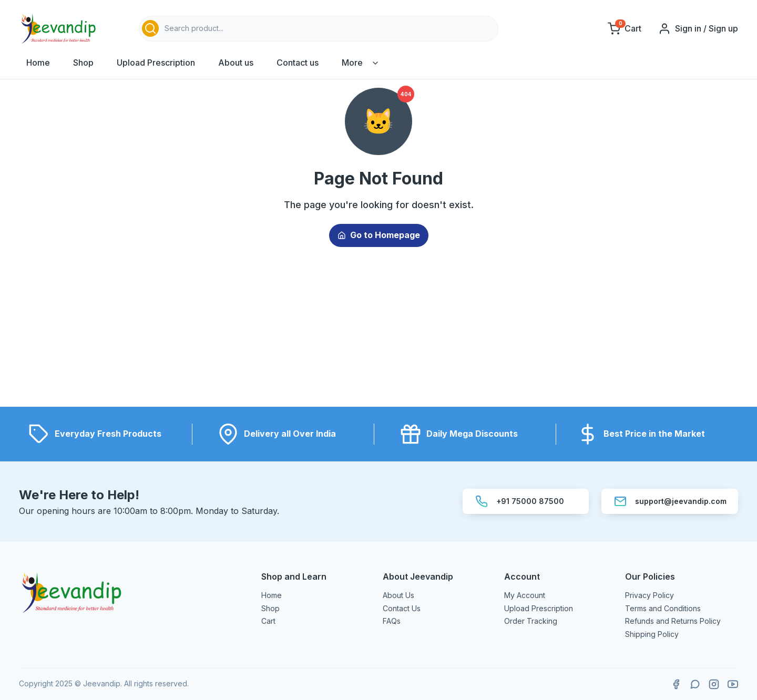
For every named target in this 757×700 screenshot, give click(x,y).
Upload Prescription (156, 63)
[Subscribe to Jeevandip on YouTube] (733, 684)
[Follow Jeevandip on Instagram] (714, 684)
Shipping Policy (652, 634)
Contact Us (402, 608)
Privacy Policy (649, 595)
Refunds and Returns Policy (673, 621)
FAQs (392, 621)
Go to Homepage (379, 235)
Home (38, 63)
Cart (268, 621)
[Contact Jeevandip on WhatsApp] (695, 684)
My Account (525, 595)
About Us (398, 595)
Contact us (298, 63)
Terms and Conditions (663, 608)
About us (236, 63)
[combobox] (319, 29)
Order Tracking (531, 621)
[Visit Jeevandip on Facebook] (676, 684)
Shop (83, 63)
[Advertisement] (378, 333)
